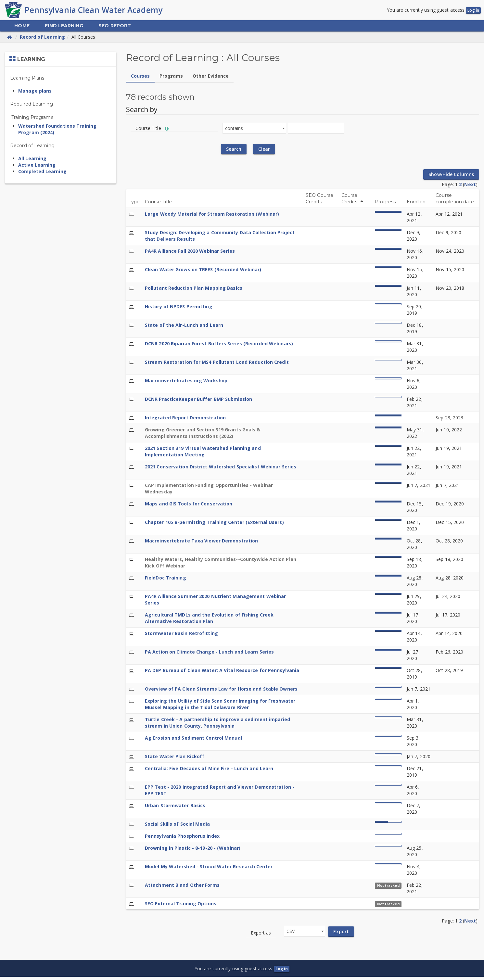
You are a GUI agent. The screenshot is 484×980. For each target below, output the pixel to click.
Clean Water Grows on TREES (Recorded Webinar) (203, 272)
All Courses (83, 40)
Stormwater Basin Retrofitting (181, 636)
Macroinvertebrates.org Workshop (186, 383)
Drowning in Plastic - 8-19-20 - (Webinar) (193, 851)
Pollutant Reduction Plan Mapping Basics (194, 291)
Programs (171, 79)
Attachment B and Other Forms (182, 888)
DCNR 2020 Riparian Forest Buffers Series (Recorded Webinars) (219, 346)
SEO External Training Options (181, 906)
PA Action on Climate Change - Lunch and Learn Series (209, 655)
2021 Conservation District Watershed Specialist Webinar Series (221, 470)
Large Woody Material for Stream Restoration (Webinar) (212, 217)
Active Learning (37, 168)
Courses (140, 79)
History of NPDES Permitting (179, 309)
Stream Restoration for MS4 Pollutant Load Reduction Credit (217, 365)
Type (134, 205)
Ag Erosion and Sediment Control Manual (193, 741)
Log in (473, 12)
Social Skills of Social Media (177, 827)
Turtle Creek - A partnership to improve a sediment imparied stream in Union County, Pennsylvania (217, 725)
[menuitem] (22, 29)
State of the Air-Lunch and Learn (184, 328)
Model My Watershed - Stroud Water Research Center (209, 869)
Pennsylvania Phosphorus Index (182, 839)
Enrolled (416, 205)
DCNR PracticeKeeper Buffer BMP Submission (198, 402)
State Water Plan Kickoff (175, 759)
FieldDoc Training (166, 581)
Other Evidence (211, 79)
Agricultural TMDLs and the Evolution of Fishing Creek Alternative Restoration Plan (209, 621)
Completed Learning (42, 174)
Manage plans (35, 94)
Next (470, 187)
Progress (385, 205)
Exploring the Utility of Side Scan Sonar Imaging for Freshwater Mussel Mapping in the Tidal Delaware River (220, 707)
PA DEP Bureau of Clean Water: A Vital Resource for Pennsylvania (222, 673)
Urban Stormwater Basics (175, 808)
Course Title (158, 205)
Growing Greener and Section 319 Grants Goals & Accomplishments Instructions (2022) (203, 436)
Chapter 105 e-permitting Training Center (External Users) (214, 525)
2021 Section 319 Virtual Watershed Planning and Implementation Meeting (203, 454)
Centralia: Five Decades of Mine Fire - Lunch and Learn (209, 771)
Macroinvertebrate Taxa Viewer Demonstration (201, 544)
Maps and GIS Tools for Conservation (189, 507)
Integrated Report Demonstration (185, 420)
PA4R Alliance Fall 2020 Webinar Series (190, 254)
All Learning (32, 161)
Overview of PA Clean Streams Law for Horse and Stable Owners (221, 692)
